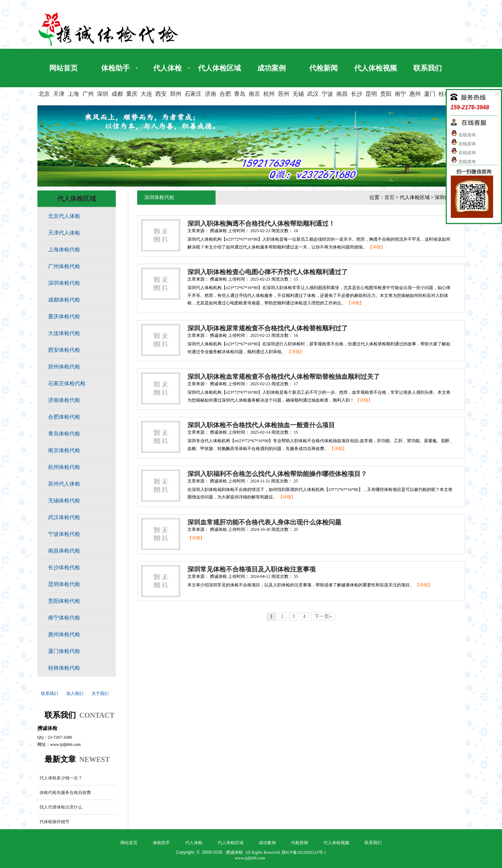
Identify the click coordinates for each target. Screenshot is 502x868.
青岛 (240, 94)
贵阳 (386, 94)
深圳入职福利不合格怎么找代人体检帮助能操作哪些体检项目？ (277, 474)
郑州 (176, 94)
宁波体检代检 (64, 534)
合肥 (225, 94)
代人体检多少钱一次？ (61, 778)
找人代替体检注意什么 (61, 807)
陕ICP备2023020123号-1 (304, 852)
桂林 (444, 94)
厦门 (430, 94)
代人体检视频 (376, 68)
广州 (88, 94)
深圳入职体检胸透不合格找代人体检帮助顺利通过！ (261, 224)
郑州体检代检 (64, 367)
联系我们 (428, 68)
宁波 (327, 94)
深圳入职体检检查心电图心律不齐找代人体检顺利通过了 (268, 272)
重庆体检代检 (64, 317)
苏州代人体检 (64, 484)
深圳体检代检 (64, 283)
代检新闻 (324, 68)
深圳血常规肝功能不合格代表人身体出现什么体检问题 (264, 522)
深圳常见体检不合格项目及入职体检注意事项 (252, 569)
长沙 (357, 94)
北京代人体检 (64, 216)
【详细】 (377, 247)
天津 (59, 94)
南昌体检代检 (64, 551)
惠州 (415, 94)
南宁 (400, 94)
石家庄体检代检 (67, 383)
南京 (254, 94)
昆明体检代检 (64, 584)
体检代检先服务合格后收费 (65, 793)
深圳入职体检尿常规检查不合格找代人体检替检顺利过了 (268, 328)
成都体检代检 (64, 300)
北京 (44, 94)
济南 (211, 94)
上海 (73, 94)
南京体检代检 (64, 450)
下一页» (323, 616)
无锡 (298, 94)
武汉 (313, 94)
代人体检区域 (219, 68)
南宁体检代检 (64, 618)
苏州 (284, 94)
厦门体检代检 (64, 651)
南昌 (342, 94)
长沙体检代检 (64, 568)
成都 (117, 94)
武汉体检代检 (64, 517)
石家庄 (193, 94)
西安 (161, 94)
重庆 (132, 94)
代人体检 (167, 68)
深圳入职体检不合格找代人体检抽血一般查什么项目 (261, 425)
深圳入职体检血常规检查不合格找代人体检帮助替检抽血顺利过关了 (284, 377)
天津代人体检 (64, 233)
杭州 (269, 94)
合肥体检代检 (64, 417)
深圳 (103, 94)
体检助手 (115, 68)
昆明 (371, 94)
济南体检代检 (64, 400)
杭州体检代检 (64, 467)
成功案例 (271, 68)
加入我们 (75, 694)
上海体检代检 (64, 250)
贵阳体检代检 (64, 601)
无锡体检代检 (64, 501)
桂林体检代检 (64, 668)
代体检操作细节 (55, 822)
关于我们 (100, 694)
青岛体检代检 (64, 434)
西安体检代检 (64, 350)
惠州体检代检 (64, 634)
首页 (389, 197)
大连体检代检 (64, 333)
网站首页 (63, 68)
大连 (146, 94)
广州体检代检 (64, 266)
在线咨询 (463, 135)
